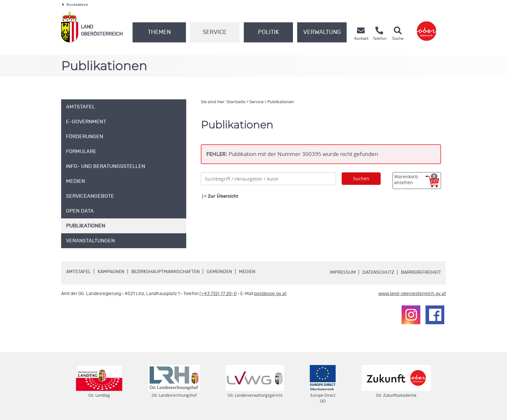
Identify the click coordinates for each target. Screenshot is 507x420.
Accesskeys (75, 5)
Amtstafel (78, 272)
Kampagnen (111, 272)
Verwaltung (322, 32)
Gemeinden (219, 272)
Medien (247, 272)
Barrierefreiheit (421, 272)
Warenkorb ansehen (416, 179)
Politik (269, 32)
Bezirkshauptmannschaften (166, 272)
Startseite (236, 102)
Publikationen (281, 102)
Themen (159, 32)
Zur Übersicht (223, 196)
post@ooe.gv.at (270, 294)
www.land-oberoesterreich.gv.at (412, 294)
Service (215, 32)
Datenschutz (378, 272)
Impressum (343, 272)
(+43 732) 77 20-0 (218, 294)
